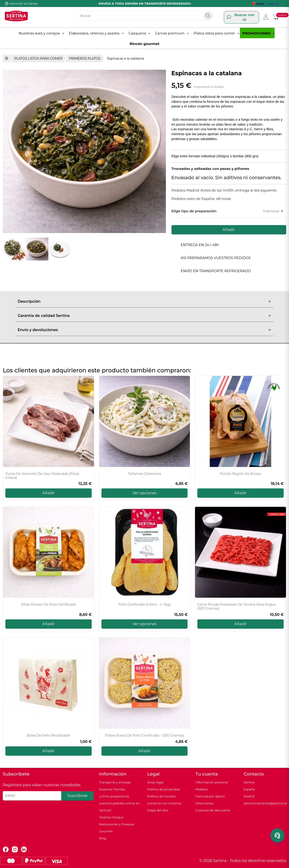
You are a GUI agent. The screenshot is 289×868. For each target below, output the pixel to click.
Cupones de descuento (213, 810)
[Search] (208, 16)
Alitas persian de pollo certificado (48, 605)
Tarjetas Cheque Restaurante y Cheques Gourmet (117, 824)
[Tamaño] (264, 211)
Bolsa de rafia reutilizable (48, 736)
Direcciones (204, 803)
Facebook (6, 849)
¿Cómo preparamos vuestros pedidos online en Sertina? (119, 803)
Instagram (15, 849)
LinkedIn (24, 849)
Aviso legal (155, 782)
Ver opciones (145, 493)
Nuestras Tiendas (112, 789)
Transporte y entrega (115, 782)
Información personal (212, 782)
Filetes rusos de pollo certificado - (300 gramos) (144, 736)
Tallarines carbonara (144, 474)
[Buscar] (144, 16)
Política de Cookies (161, 796)
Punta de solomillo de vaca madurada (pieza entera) (42, 476)
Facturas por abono (210, 796)
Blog (103, 838)
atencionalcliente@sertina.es (265, 803)
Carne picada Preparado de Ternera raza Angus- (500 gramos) (237, 607)
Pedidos (202, 789)
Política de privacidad (163, 789)
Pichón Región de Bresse (240, 474)
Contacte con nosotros (164, 803)
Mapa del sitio (158, 810)
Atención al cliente (24, 3)
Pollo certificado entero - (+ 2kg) (145, 605)
